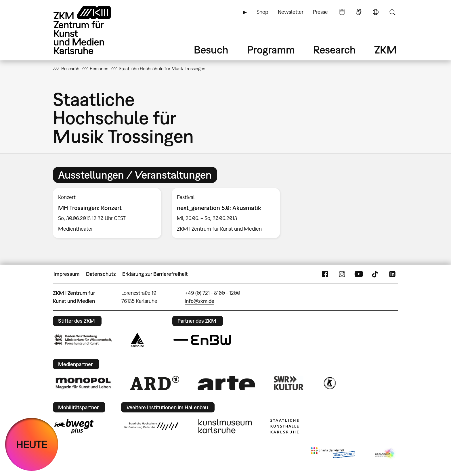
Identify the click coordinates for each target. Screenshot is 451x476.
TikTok (376, 274)
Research (335, 50)
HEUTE (32, 444)
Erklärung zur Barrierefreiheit (155, 274)
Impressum (67, 274)
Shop (262, 12)
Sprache (376, 12)
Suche (392, 12)
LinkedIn (392, 274)
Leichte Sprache (342, 12)
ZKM (385, 50)
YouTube (359, 274)
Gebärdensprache (359, 12)
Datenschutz (101, 274)
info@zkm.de (199, 301)
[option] (107, 213)
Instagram (342, 274)
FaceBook (325, 274)
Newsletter (291, 12)
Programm (271, 50)
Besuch (211, 50)
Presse (320, 12)
